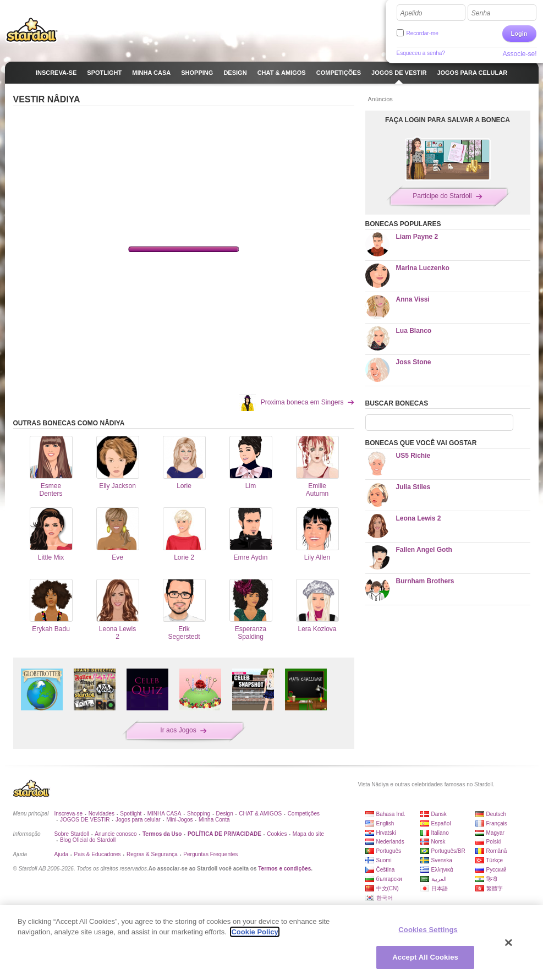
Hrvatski (386, 833)
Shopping (199, 814)
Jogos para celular (138, 820)
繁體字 (495, 888)
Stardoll (32, 30)
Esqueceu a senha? (421, 53)
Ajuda (62, 854)
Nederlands (390, 842)
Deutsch (497, 814)
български (389, 879)
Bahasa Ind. (391, 814)
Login (519, 34)
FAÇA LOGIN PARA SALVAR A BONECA (448, 120)
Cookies (277, 834)
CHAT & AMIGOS (260, 814)
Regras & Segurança (152, 854)
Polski (494, 842)
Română (497, 851)
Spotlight (131, 814)
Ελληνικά (442, 870)
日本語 (440, 888)
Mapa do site (308, 834)
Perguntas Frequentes (210, 854)
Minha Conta (214, 820)
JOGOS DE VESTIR (85, 820)
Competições (304, 814)
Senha (481, 13)
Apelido (412, 13)
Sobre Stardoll (72, 834)
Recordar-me (423, 33)
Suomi (384, 860)
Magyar (495, 833)
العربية (439, 879)
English (385, 823)
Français (497, 823)
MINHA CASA (164, 814)
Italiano (440, 833)
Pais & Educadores (98, 854)
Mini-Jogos (179, 820)
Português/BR (448, 851)
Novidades (102, 814)
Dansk (439, 814)
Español (441, 823)
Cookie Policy (254, 932)
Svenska (442, 860)
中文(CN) (388, 888)
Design (225, 814)
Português (389, 851)
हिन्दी (492, 879)
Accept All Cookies (425, 957)
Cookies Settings (428, 930)
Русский (497, 870)
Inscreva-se (69, 814)
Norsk (438, 842)
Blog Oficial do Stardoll (88, 840)
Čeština (386, 870)
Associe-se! (519, 54)
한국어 (385, 898)
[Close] (509, 943)
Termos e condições (284, 869)
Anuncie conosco (116, 834)
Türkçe (495, 860)
